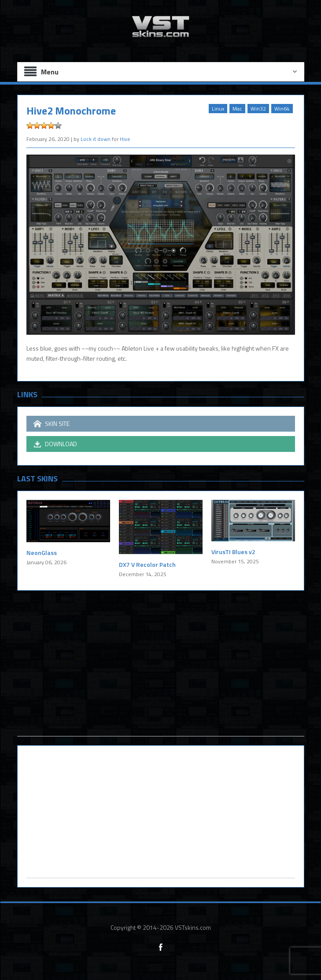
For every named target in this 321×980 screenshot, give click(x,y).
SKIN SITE (52, 424)
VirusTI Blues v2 (233, 552)
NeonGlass (42, 553)
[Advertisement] (161, 674)
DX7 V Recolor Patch (147, 564)
